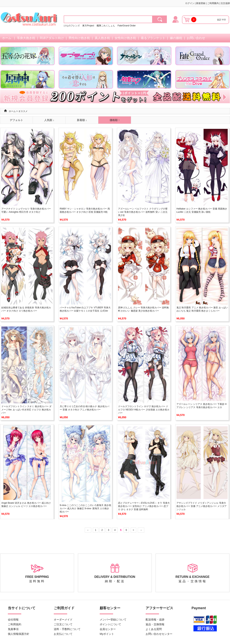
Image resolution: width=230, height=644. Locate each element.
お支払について (63, 634)
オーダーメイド (63, 620)
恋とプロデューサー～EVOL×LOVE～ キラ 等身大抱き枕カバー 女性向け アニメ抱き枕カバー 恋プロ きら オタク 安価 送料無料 (144, 506)
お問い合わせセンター (159, 634)
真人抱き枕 (102, 38)
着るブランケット (153, 38)
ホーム (7, 38)
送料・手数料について (67, 629)
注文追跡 (225, 3)
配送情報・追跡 (155, 620)
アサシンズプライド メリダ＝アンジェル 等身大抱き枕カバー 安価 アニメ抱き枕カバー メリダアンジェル (201, 506)
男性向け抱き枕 (79, 38)
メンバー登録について (113, 620)
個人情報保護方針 (19, 634)
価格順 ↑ (115, 120)
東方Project (88, 26)
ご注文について (63, 624)
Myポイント (107, 634)
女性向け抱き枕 (125, 38)
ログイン (190, 3)
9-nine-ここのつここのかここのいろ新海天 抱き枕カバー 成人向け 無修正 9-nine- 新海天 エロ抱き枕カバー (85, 508)
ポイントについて (110, 624)
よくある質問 (154, 629)
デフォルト (16, 120)
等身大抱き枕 (26, 38)
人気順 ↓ (49, 120)
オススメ (23, 111)
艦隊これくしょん (106, 26)
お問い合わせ (196, 38)
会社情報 (13, 620)
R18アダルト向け (52, 38)
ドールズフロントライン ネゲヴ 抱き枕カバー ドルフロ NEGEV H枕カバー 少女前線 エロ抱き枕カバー (144, 410)
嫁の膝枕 (176, 38)
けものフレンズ (72, 26)
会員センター (108, 629)
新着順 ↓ (82, 120)
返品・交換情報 (155, 624)
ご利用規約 (15, 624)
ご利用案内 (213, 3)
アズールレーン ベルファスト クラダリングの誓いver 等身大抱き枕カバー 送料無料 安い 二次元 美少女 (143, 212)
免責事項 (13, 629)
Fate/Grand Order (127, 26)
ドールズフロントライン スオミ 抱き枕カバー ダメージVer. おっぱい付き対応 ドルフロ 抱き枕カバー (26, 410)
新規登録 (201, 3)
